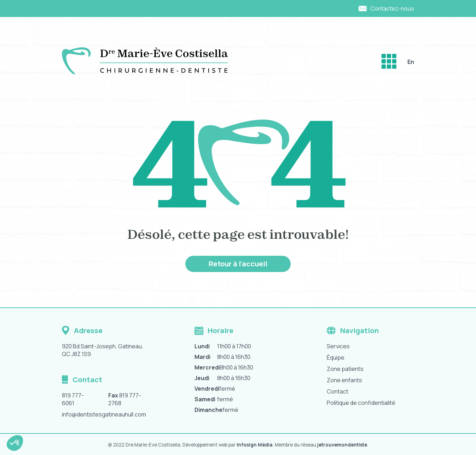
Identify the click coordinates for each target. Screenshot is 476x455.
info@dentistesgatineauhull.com (104, 414)
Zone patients (345, 369)
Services (338, 346)
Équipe (336, 357)
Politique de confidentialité (361, 403)
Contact (338, 391)
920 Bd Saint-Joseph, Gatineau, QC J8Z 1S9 (103, 350)
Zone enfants (344, 380)
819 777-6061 (73, 399)
